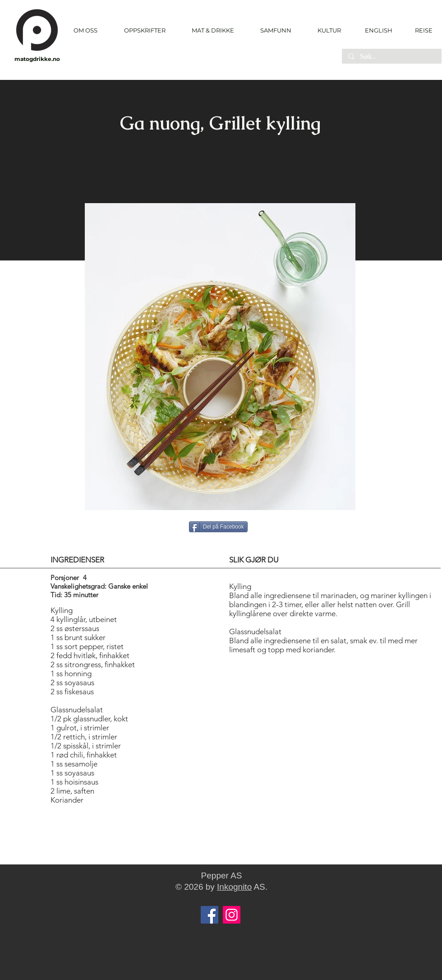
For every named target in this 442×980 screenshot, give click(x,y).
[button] (145, 30)
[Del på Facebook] (218, 527)
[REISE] (421, 30)
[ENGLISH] (378, 30)
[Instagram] (232, 915)
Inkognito (234, 887)
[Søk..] (391, 57)
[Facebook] (209, 915)
